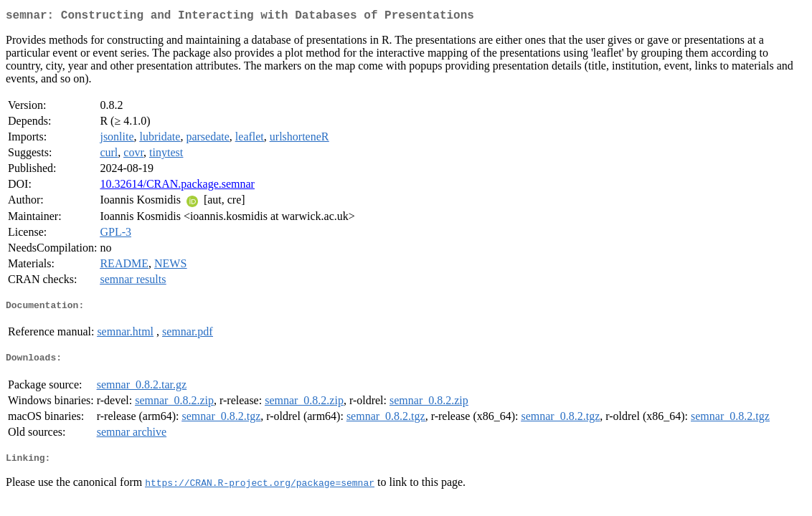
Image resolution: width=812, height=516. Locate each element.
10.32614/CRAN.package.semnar (177, 187)
